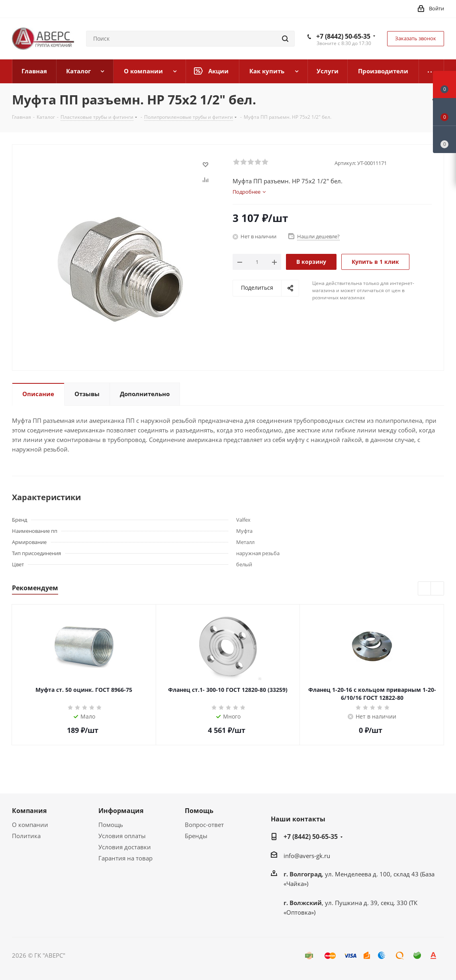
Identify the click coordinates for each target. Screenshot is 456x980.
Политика (26, 836)
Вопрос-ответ (204, 825)
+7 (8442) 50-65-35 (343, 36)
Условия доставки (125, 847)
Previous (425, 589)
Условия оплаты (122, 836)
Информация (121, 811)
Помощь (111, 825)
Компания (29, 811)
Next (437, 589)
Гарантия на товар (125, 858)
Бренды (196, 836)
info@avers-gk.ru (307, 856)
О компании (30, 825)
